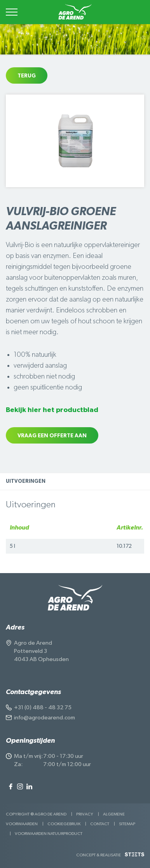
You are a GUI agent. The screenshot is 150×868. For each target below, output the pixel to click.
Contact (100, 824)
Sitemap (127, 824)
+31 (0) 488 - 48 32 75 (43, 708)
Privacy (85, 814)
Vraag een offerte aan (52, 436)
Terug (27, 76)
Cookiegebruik (64, 824)
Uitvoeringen (26, 481)
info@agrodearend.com (44, 718)
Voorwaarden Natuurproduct (49, 834)
